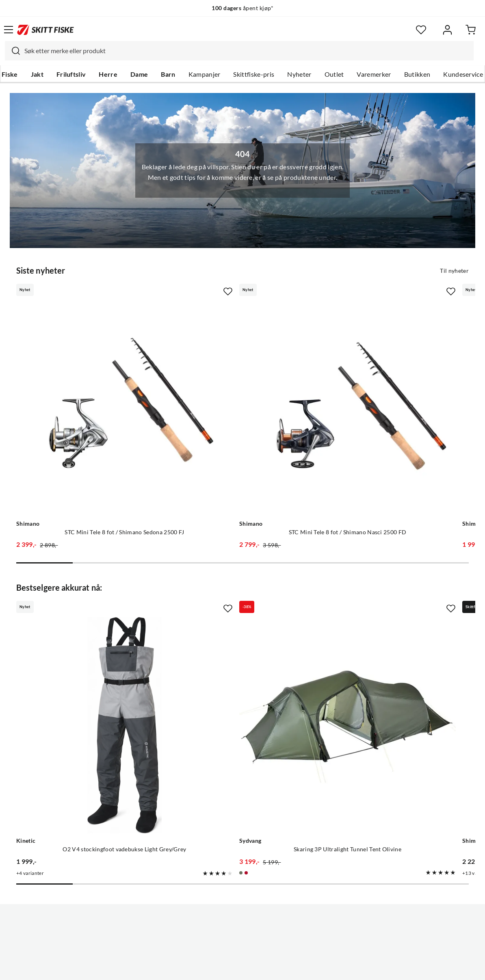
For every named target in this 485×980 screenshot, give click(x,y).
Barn (168, 74)
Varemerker (374, 74)
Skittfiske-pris (254, 74)
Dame (139, 74)
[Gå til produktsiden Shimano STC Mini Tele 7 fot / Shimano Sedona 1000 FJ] (382, 370)
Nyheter (299, 74)
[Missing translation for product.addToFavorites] (152, 291)
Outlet (334, 74)
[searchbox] (247, 51)
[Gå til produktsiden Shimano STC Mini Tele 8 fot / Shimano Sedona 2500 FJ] (87, 370)
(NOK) (242, 943)
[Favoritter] (421, 30)
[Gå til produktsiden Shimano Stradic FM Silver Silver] (382, 612)
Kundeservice (463, 74)
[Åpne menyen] (9, 30)
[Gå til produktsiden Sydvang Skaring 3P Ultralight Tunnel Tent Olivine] (234, 612)
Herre (108, 74)
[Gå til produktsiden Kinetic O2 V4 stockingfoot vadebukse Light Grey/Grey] (87, 612)
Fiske (10, 74)
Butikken (417, 74)
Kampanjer (205, 74)
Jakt (37, 74)
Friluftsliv (71, 74)
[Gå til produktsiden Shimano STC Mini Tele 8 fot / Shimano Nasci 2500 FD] (234, 370)
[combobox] (239, 51)
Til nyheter (454, 270)
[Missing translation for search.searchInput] (13, 51)
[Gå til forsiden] (45, 30)
